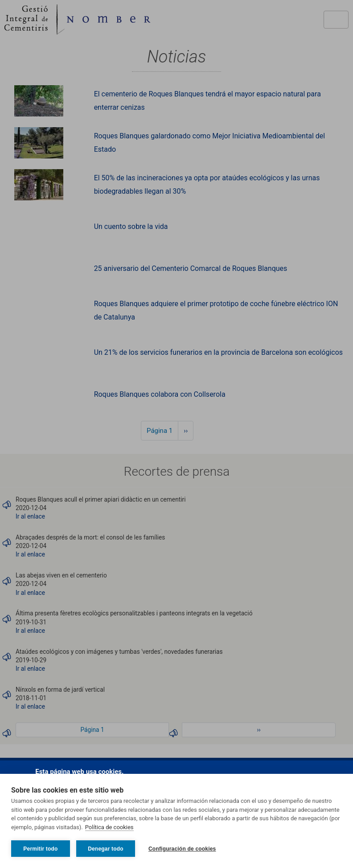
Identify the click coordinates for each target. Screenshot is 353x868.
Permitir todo (40, 849)
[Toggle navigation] (336, 20)
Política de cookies (109, 827)
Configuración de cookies (182, 849)
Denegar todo (106, 849)
